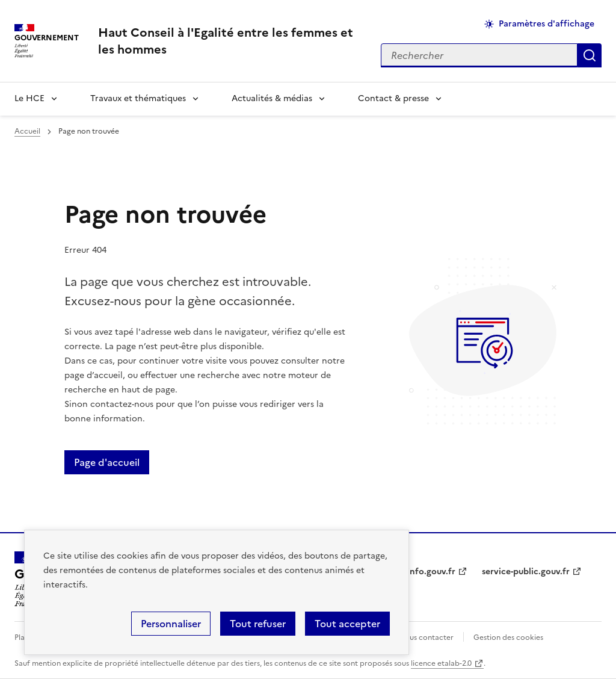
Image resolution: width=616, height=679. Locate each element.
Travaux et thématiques (138, 98)
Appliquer (590, 55)
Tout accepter (347, 624)
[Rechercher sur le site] (479, 55)
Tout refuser (258, 624)
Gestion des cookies (508, 637)
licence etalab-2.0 (441, 663)
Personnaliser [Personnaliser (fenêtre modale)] (171, 624)
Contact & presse (393, 98)
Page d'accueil (107, 462)
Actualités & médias (272, 98)
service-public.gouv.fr (526, 572)
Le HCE (29, 98)
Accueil (27, 131)
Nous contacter (426, 637)
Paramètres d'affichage (547, 24)
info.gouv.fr (431, 572)
